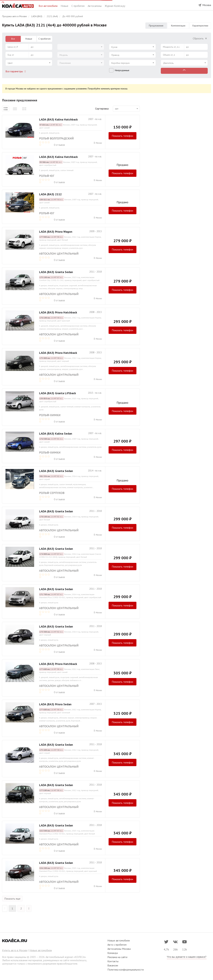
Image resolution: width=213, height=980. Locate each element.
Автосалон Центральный (59, 254)
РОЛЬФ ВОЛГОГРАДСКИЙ (56, 138)
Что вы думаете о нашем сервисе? (187, 957)
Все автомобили (48, 6)
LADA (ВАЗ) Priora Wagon (56, 232)
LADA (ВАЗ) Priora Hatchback (58, 312)
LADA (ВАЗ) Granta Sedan (56, 272)
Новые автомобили (41, 950)
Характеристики (200, 26)
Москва (99, 143)
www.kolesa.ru (78, 960)
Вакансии (113, 965)
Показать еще (12, 899)
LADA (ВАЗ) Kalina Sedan (56, 433)
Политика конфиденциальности (126, 970)
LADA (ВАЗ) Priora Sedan (55, 704)
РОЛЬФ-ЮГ (47, 176)
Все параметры (16, 71)
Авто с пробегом (117, 945)
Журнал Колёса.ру (115, 6)
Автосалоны (95, 6)
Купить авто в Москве (15, 950)
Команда (113, 953)
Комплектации (178, 26)
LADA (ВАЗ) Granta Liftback (58, 393)
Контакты (113, 961)
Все (13, 39)
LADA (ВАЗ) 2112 (50, 194)
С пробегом (78, 6)
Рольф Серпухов (52, 493)
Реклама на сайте (117, 957)
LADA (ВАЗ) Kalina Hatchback (58, 119)
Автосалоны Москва (119, 949)
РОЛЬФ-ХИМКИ (50, 415)
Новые (65, 6)
